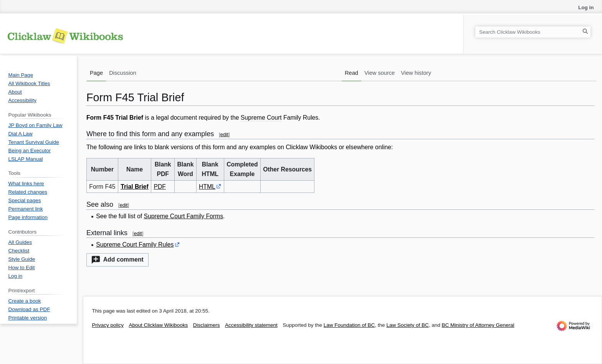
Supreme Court (261, 118)
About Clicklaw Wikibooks (159, 325)
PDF (160, 187)
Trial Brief (135, 187)
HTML (207, 187)
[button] (117, 260)
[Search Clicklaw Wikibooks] (533, 32)
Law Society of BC (407, 325)
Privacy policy (108, 325)
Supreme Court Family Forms (184, 216)
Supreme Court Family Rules (135, 245)
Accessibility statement (251, 325)
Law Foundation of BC (349, 325)
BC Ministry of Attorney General (478, 325)
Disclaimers (207, 325)
